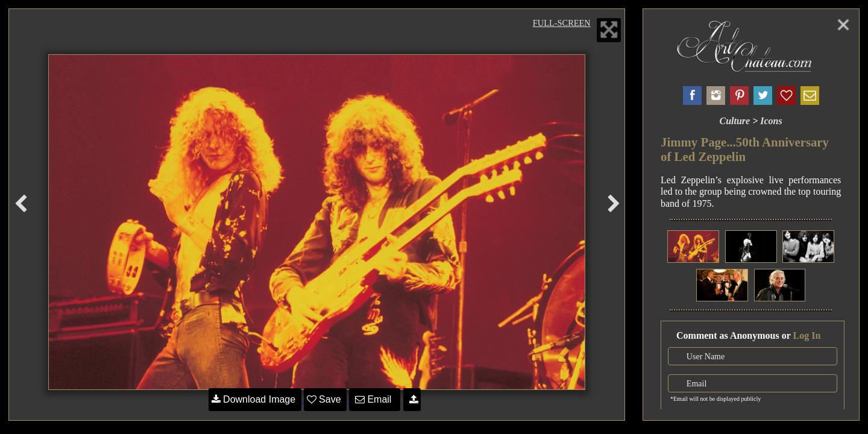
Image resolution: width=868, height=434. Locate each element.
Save (325, 399)
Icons (771, 121)
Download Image (255, 399)
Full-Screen (562, 23)
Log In (807, 335)
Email (375, 399)
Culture (734, 121)
